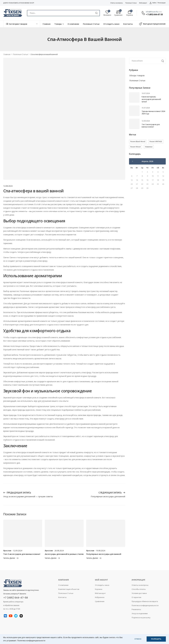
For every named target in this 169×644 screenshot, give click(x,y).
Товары (58, 24)
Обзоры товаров (137, 75)
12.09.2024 (146, 121)
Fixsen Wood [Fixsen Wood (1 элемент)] (135, 147)
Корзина (99, 589)
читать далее (9, 558)
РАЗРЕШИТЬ (156, 639)
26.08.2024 (59, 551)
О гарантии (136, 597)
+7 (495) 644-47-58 (154, 14)
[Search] (63, 13)
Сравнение (100, 601)
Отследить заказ (111, 24)
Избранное (100, 597)
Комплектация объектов (69, 589)
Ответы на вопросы (117, 3)
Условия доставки (139, 593)
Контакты (128, 24)
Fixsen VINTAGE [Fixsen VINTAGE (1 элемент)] (156, 141)
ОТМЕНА (138, 639)
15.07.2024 (146, 108)
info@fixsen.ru (152, 12)
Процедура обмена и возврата (145, 601)
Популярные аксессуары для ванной (104, 554)
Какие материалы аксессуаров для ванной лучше (151, 99)
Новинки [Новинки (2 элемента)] (149, 147)
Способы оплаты (139, 589)
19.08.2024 (100, 551)
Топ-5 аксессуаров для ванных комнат (151, 126)
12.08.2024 (8, 186)
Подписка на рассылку (141, 618)
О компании (73, 24)
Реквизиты (136, 609)
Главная (47, 24)
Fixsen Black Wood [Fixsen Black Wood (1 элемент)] (138, 141)
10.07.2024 (146, 93)
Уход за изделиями (140, 613)
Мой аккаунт (143, 3)
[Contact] (144, 13)
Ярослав (7, 551)
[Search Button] (96, 13)
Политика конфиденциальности (31, 641)
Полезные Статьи (131, 3)
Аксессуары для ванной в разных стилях (64, 554)
